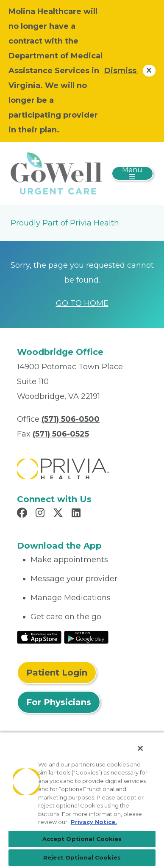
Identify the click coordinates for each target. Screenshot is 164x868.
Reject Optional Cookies (82, 857)
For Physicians (59, 702)
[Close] (140, 748)
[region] (82, 800)
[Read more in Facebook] (23, 514)
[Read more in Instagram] (41, 514)
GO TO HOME (82, 303)
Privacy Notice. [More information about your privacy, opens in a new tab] (94, 822)
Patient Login (57, 673)
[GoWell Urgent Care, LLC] (56, 173)
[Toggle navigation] (132, 173)
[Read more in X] (59, 514)
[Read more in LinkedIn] (77, 514)
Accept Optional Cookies (82, 839)
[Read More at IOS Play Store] (39, 637)
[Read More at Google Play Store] (86, 637)
